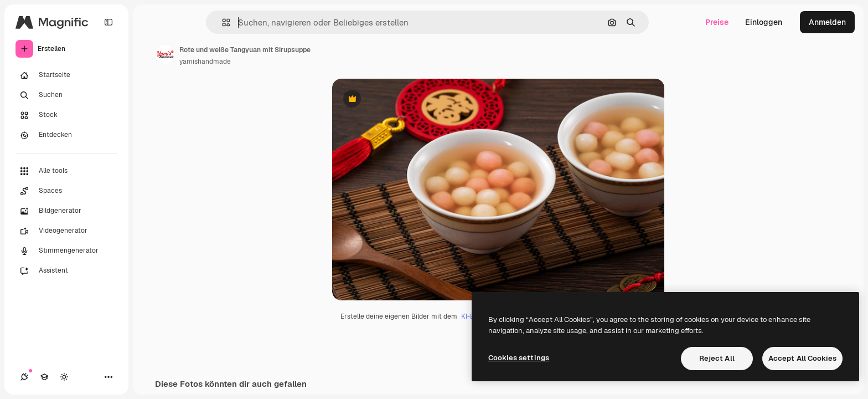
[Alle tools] (66, 171)
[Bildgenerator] (66, 211)
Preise (717, 22)
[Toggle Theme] (64, 377)
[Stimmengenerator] (66, 251)
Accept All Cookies (802, 358)
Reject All (717, 358)
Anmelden (827, 22)
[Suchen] (66, 95)
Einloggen (764, 22)
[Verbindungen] (24, 377)
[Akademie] (44, 377)
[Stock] (66, 115)
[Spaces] (66, 191)
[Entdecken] (66, 135)
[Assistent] (66, 271)
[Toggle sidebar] (108, 22)
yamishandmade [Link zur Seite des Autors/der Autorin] (205, 62)
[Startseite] (66, 75)
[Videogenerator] (66, 231)
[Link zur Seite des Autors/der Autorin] (165, 54)
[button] (222, 22)
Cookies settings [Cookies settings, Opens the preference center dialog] (519, 358)
